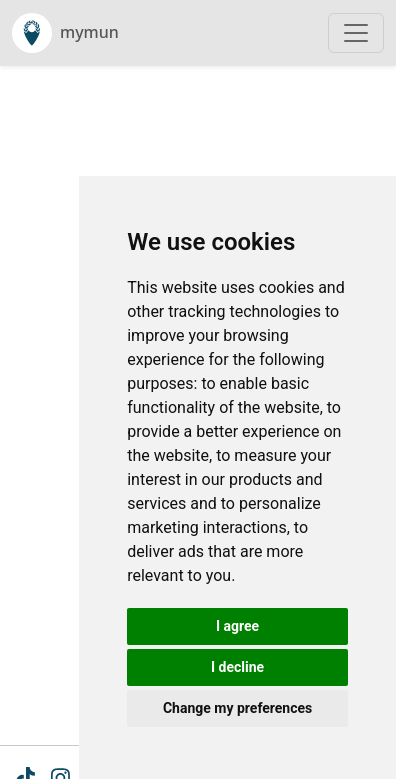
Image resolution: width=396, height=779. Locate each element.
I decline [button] (237, 667)
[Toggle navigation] (356, 33)
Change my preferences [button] (237, 708)
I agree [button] (237, 626)
